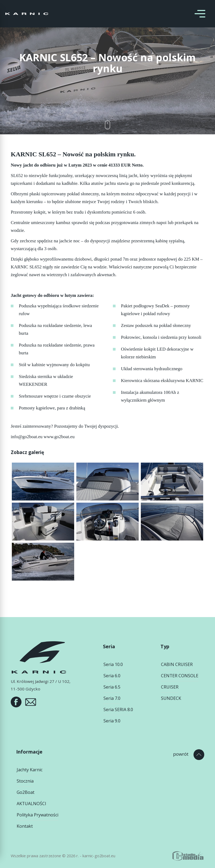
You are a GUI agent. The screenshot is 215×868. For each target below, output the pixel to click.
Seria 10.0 (113, 664)
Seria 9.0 (112, 721)
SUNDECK (171, 698)
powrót (181, 754)
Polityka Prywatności (37, 815)
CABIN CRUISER (177, 664)
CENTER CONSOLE (180, 676)
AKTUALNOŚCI (31, 804)
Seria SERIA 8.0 (118, 709)
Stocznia (25, 781)
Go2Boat (26, 792)
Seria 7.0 (112, 698)
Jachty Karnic (30, 770)
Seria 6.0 (112, 676)
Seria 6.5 (112, 687)
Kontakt (25, 826)
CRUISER (170, 687)
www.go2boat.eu (59, 437)
